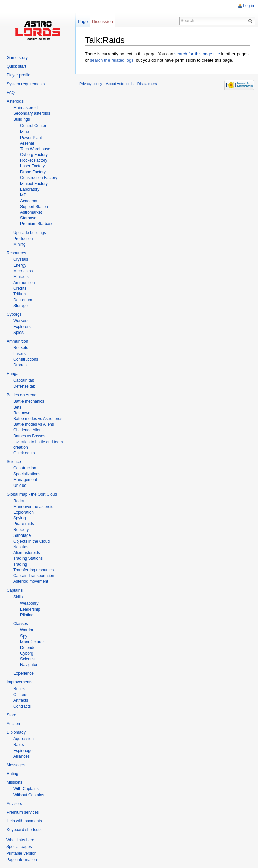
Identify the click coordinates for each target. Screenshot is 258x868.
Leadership (30, 609)
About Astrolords (120, 84)
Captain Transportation (34, 576)
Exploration (24, 512)
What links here (20, 840)
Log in (248, 6)
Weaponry (29, 603)
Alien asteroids (27, 553)
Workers (21, 321)
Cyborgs (14, 314)
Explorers (22, 327)
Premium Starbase (37, 224)
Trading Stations (28, 558)
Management (25, 480)
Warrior (27, 630)
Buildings (22, 119)
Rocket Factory (34, 160)
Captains (15, 590)
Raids (19, 745)
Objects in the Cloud (32, 541)
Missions (15, 782)
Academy (29, 201)
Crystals (21, 259)
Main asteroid (26, 108)
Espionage (23, 751)
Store (12, 715)
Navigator (29, 665)
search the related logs (112, 60)
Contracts (22, 706)
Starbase (28, 218)
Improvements (19, 682)
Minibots (21, 277)
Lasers (19, 354)
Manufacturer (32, 642)
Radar (19, 501)
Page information (22, 860)
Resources (16, 253)
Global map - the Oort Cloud (32, 494)
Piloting (27, 615)
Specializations (27, 474)
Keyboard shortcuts (24, 830)
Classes (21, 624)
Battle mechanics (29, 401)
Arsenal (27, 143)
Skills (18, 597)
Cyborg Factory (34, 155)
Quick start (16, 66)
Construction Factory (39, 178)
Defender (28, 648)
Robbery (21, 530)
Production (23, 239)
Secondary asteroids (32, 113)
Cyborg (27, 653)
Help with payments (24, 821)
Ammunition (24, 283)
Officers (20, 695)
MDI (24, 195)
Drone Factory (33, 172)
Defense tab (24, 386)
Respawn (22, 413)
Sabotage (22, 535)
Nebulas (21, 547)
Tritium (19, 294)
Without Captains (29, 795)
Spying (20, 518)
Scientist (28, 659)
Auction (13, 724)
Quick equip (24, 453)
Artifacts (21, 700)
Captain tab (24, 380)
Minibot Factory (34, 184)
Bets (17, 407)
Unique (20, 486)
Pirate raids (24, 524)
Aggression (24, 739)
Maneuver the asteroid (33, 507)
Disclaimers (147, 84)
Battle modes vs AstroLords (38, 419)
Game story (17, 58)
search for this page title (197, 54)
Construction (25, 468)
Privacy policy (91, 84)
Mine (25, 132)
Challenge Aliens (28, 430)
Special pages (19, 847)
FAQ (11, 93)
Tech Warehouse (35, 149)
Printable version (21, 853)
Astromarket (31, 212)
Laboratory (30, 189)
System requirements (26, 84)
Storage (20, 306)
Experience (24, 673)
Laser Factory (32, 166)
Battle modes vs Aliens (34, 424)
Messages (16, 765)
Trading (20, 564)
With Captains (26, 789)
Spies (18, 333)
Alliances (21, 756)
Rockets (21, 348)
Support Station (34, 207)
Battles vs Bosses (29, 436)
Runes (19, 689)
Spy (24, 636)
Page (83, 22)
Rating (13, 774)
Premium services (23, 812)
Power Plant (31, 138)
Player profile (18, 75)
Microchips (23, 271)
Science (14, 462)
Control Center (33, 126)
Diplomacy (16, 732)
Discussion (102, 22)
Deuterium (23, 300)
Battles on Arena (21, 395)
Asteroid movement (31, 581)
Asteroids (15, 101)
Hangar (13, 374)
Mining (19, 244)
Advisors (14, 804)
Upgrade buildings (30, 233)
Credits (20, 288)
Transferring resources (34, 570)
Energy (20, 265)
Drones (20, 365)
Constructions (26, 359)
